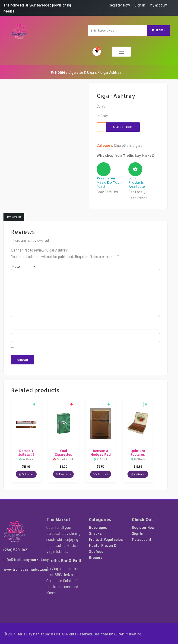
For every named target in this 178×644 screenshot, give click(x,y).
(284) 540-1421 (16, 550)
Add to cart (123, 127)
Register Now (119, 5)
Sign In (140, 5)
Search (159, 30)
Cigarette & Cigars (83, 72)
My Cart (97, 51)
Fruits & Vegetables (106, 539)
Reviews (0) (14, 217)
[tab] (14, 217)
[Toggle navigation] (121, 52)
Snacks (95, 533)
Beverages (98, 527)
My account (159, 5)
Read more (63, 474)
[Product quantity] (101, 127)
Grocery (96, 557)
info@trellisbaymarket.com (27, 559)
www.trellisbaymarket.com (26, 569)
